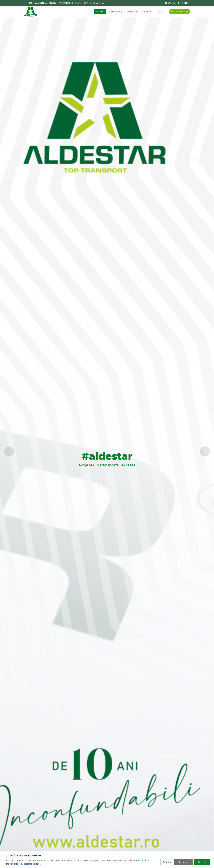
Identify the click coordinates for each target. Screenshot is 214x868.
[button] (42, 3)
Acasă (100, 12)
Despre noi (116, 12)
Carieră (147, 12)
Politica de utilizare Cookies (134, 860)
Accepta (202, 862)
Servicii (132, 12)
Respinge (183, 862)
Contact (162, 12)
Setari (166, 862)
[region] (107, 860)
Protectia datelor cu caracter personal (22, 864)
